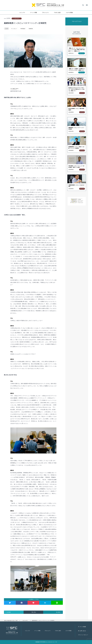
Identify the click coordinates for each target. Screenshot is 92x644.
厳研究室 (31, 29)
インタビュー (15, 29)
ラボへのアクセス (77, 21)
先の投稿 (8, 612)
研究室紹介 (23, 29)
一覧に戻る (33, 612)
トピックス (22, 13)
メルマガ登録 (69, 13)
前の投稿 (59, 612)
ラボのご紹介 (57, 13)
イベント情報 (33, 13)
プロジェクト (45, 13)
